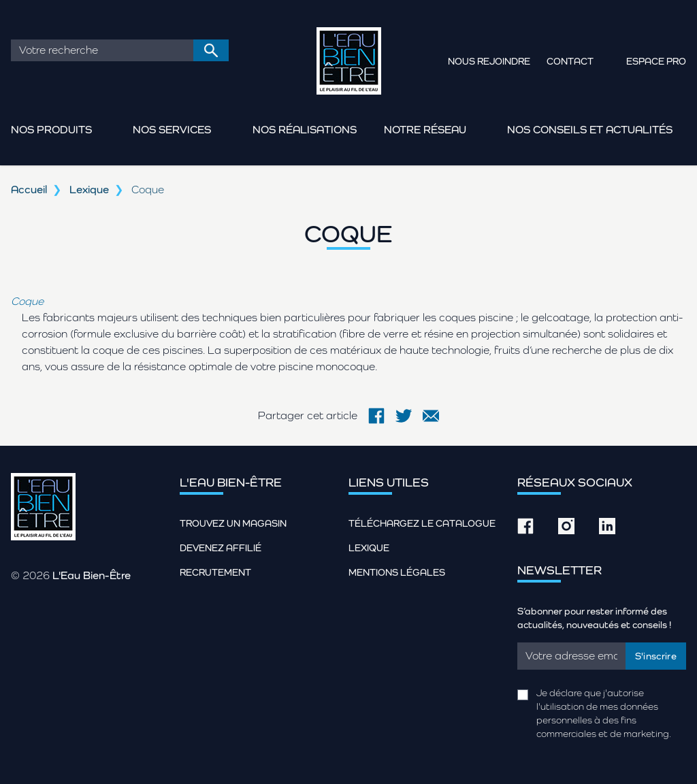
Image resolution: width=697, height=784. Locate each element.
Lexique (89, 190)
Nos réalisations (305, 130)
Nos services (172, 130)
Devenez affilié (221, 548)
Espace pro (656, 61)
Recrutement (215, 572)
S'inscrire (656, 656)
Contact (570, 61)
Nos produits (51, 130)
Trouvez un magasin (233, 523)
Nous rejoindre (489, 61)
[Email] (571, 656)
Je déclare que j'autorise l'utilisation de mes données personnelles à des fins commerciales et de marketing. (604, 713)
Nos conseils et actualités (590, 130)
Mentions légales (397, 572)
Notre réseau (425, 130)
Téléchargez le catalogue (422, 523)
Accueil (29, 190)
